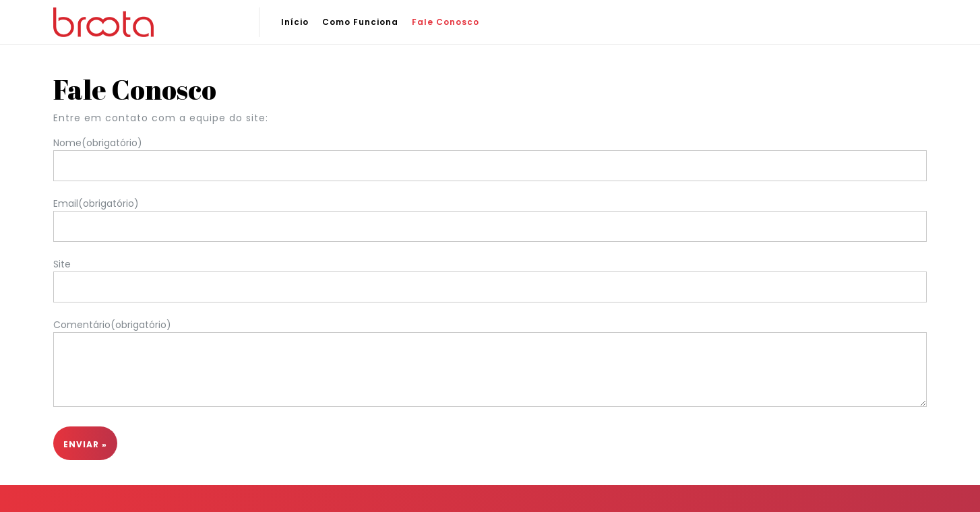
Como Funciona (360, 22)
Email (96, 203)
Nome (98, 143)
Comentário (112, 325)
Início (295, 22)
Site (62, 264)
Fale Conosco (446, 22)
